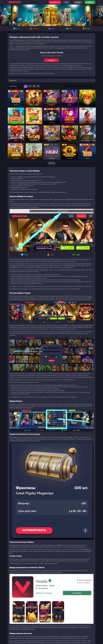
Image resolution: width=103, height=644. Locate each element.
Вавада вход (52, 60)
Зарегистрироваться (55, 2)
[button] (2, 15)
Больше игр (52, 163)
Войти (66, 2)
